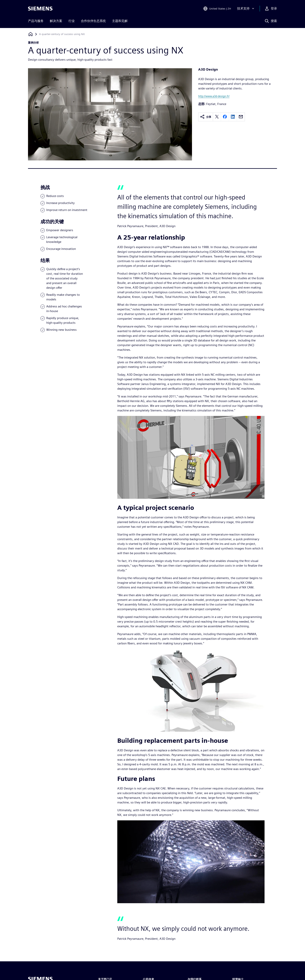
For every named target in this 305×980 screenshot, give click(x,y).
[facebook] (225, 117)
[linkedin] (233, 117)
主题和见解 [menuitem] (120, 21)
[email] (241, 117)
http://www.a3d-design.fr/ (214, 96)
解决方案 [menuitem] (56, 21)
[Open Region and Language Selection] (217, 9)
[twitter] (217, 117)
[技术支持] (246, 9)
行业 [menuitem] (72, 21)
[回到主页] (31, 34)
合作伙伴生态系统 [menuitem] (93, 21)
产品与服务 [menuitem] (36, 21)
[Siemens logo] (40, 9)
